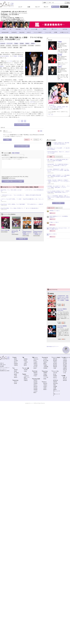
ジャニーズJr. (10, 43)
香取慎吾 (65, 365)
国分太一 (16, 362)
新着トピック (59, 208)
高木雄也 (35, 388)
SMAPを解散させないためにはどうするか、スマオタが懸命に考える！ (58, 229)
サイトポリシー (3, 369)
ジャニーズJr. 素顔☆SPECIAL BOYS (16, 232)
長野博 (15, 371)
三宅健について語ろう (53, 223)
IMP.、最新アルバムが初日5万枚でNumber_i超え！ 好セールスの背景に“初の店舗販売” (59, 160)
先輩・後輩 (16, 48)
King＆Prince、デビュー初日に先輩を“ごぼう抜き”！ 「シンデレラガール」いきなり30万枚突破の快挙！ (22, 191)
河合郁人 (45, 386)
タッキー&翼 (26, 368)
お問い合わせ (3, 365)
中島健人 (45, 374)
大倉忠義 (35, 365)
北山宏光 (61, 108)
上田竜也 (35, 374)
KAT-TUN (32, 102)
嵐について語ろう (52, 235)
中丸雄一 (35, 376)
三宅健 (15, 376)
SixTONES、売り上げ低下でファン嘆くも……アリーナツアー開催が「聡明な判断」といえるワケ (59, 187)
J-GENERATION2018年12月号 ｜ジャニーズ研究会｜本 (38, 232)
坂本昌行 (16, 370)
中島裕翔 (35, 383)
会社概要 (2, 366)
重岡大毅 (55, 359)
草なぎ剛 (65, 364)
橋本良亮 (45, 383)
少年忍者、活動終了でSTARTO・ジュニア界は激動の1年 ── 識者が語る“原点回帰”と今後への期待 (59, 176)
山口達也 (16, 361)
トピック (37, 7)
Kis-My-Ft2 (3, 43)
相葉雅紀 (26, 359)
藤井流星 (55, 365)
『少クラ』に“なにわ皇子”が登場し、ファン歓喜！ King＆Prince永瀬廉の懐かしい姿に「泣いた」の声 (22, 200)
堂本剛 (15, 383)
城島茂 (15, 359)
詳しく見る (60, 54)
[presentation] (13, 171)
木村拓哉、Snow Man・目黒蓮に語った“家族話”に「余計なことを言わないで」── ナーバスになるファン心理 (59, 181)
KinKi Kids (16, 380)
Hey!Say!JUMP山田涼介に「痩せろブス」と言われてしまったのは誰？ (59, 152)
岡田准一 (16, 377)
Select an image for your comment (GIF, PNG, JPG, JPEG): (15, 177)
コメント (4, 158)
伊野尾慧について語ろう (53, 211)
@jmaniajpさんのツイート (53, 346)
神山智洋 (55, 364)
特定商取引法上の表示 (5, 371)
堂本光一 (16, 382)
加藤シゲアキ (27, 377)
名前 (3, 155)
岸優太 (55, 385)
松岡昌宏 (16, 364)
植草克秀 (65, 380)
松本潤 (25, 361)
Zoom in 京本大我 (5, 230)
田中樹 (55, 374)
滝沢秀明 (26, 370)
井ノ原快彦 (16, 373)
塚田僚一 (45, 389)
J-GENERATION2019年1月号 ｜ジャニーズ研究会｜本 (27, 232)
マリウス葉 (46, 377)
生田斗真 (65, 370)
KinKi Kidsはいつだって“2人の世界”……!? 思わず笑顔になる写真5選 (58, 149)
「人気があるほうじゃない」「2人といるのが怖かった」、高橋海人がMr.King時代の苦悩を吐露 (21, 195)
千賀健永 (16, 43)
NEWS (25, 374)
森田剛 (15, 374)
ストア (20, 7)
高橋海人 (33, 43)
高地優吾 (55, 376)
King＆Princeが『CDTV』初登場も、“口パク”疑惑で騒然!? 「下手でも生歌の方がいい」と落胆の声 (22, 204)
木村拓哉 (65, 361)
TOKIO (15, 358)
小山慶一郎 (26, 376)
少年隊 (64, 376)
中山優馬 (65, 367)
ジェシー (55, 379)
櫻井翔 (25, 365)
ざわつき (2, 45)
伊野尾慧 (35, 389)
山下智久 (65, 371)
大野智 (25, 364)
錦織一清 (65, 377)
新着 (51, 157)
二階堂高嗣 (59, 107)
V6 (14, 368)
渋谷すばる (36, 359)
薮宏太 (35, 393)
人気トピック (51, 208)
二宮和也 (26, 362)
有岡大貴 (35, 386)
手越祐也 (26, 380)
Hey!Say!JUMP (36, 379)
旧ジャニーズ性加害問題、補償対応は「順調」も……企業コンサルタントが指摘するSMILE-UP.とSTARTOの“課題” (59, 197)
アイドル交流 (31, 45)
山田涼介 (35, 380)
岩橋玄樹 (55, 382)
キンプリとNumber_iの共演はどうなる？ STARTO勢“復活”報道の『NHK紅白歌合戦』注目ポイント (58, 192)
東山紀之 (65, 379)
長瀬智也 (16, 365)
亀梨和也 (35, 373)
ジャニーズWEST (56, 358)
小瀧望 (55, 368)
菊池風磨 (45, 376)
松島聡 (45, 379)
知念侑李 (35, 382)
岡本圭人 (35, 385)
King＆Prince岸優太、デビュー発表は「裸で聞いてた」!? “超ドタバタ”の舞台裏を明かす (20, 208)
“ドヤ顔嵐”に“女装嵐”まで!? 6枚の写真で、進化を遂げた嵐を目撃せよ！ (61, 143)
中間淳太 (55, 362)
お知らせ (2, 363)
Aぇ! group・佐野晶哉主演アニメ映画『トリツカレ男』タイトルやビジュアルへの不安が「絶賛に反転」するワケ (59, 170)
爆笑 (21, 48)
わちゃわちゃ (15, 45)
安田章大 (35, 364)
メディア (10, 48)
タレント (46, 7)
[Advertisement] (58, 128)
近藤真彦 (65, 368)
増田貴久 (26, 379)
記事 (29, 7)
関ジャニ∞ (35, 358)
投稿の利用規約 (16, 153)
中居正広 (65, 359)
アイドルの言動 (23, 45)
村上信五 (35, 367)
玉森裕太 (27, 43)
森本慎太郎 (56, 380)
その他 (64, 373)
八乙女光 (35, 391)
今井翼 (25, 371)
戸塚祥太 (45, 385)
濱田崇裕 (55, 367)
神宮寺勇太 (56, 383)
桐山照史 (55, 361)
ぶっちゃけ (8, 45)
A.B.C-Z (44, 382)
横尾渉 (45, 364)
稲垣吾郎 (65, 362)
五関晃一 (45, 388)
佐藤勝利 (45, 373)
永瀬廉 (55, 388)
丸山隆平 (35, 362)
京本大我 (55, 373)
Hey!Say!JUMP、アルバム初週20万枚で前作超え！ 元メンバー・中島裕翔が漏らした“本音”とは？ (59, 165)
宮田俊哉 (22, 43)
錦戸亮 (35, 361)
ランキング (59, 157)
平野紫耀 (55, 386)
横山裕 (35, 368)
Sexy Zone (45, 371)
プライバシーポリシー (5, 368)
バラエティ (38, 45)
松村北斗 (55, 377)
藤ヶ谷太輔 (56, 108)
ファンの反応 (3, 48)
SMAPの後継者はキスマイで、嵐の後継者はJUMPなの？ (57, 217)
